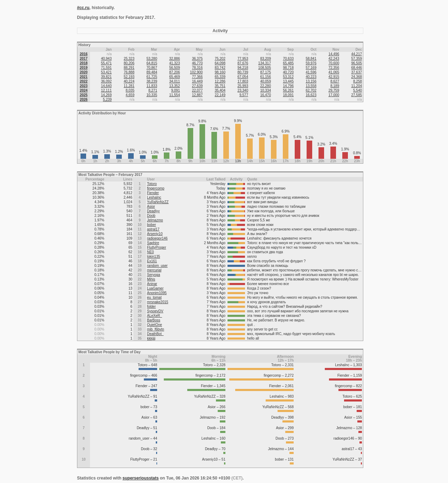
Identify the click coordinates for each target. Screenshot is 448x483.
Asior (151, 207)
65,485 (288, 63)
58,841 (311, 59)
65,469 (174, 77)
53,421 (106, 72)
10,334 (265, 90)
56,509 (174, 68)
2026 (84, 100)
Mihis (151, 279)
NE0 (150, 252)
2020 (84, 72)
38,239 (152, 81)
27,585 (356, 95)
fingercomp (156, 188)
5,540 (358, 90)
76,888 (129, 72)
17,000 (334, 95)
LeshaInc (154, 197)
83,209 (265, 59)
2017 (84, 59)
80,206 (129, 63)
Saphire (153, 243)
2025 (84, 95)
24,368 (356, 77)
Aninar (152, 284)
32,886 (174, 59)
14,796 (288, 86)
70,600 (334, 63)
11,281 (129, 86)
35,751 (220, 86)
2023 (84, 86)
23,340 (243, 90)
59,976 (311, 63)
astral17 (153, 229)
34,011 (174, 81)
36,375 (197, 59)
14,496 (334, 54)
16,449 (197, 81)
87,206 (174, 72)
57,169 (311, 68)
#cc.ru (83, 8)
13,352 (174, 86)
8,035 (130, 90)
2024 (84, 90)
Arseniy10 (155, 234)
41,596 (311, 72)
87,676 (243, 63)
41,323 (174, 63)
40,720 (288, 72)
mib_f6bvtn (156, 329)
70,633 (288, 59)
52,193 (129, 77)
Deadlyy (153, 211)
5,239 (107, 100)
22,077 (197, 90)
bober (152, 225)
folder (151, 307)
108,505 (265, 68)
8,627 (335, 81)
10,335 (152, 95)
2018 (84, 63)
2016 (84, 54)
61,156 (265, 77)
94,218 (243, 68)
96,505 (356, 63)
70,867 (152, 68)
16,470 (265, 95)
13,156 (311, 81)
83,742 (220, 68)
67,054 (243, 77)
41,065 (334, 72)
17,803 (243, 81)
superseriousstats (141, 478)
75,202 (220, 59)
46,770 (197, 63)
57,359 (356, 59)
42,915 (334, 77)
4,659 (130, 95)
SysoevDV (155, 311)
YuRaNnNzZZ (158, 202)
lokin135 (153, 257)
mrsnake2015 (158, 302)
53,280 (152, 59)
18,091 (288, 95)
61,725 (152, 77)
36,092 (106, 81)
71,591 (106, 68)
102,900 (196, 72)
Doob (151, 216)
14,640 (106, 86)
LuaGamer (155, 288)
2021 (84, 77)
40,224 (129, 81)
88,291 (129, 68)
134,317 (265, 63)
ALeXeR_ (155, 316)
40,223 (311, 77)
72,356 (334, 68)
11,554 (174, 95)
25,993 (243, 86)
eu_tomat (154, 297)
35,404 (220, 90)
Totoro (152, 184)
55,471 (106, 63)
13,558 (311, 86)
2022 (84, 81)
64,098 (220, 63)
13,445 (288, 81)
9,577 (244, 95)
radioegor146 (157, 238)
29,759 (334, 90)
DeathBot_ (155, 334)
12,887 (197, 95)
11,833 (152, 86)
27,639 (197, 86)
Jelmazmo (155, 220)
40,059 (265, 81)
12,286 (220, 81)
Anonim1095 (157, 293)
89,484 (152, 72)
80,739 (243, 72)
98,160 (220, 72)
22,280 (265, 86)
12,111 (106, 90)
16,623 (311, 95)
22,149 (220, 95)
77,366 (197, 77)
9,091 (176, 90)
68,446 (356, 68)
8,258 (358, 81)
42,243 (334, 59)
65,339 (220, 77)
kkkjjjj (151, 338)
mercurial (154, 270)
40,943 (106, 59)
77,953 (243, 59)
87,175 (265, 72)
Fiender (153, 193)
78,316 (197, 68)
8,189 (335, 86)
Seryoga (153, 275)
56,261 (288, 90)
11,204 (356, 86)
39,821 (106, 77)
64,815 (152, 63)
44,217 (356, 54)
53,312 (288, 77)
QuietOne (155, 325)
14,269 (106, 95)
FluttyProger (156, 247)
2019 (84, 68)
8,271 (153, 90)
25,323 (129, 59)
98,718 (288, 68)
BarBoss (154, 320)
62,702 (311, 90)
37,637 (356, 72)
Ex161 (152, 261)
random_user (157, 266)
